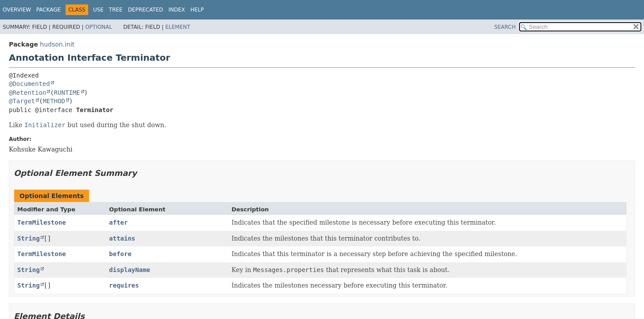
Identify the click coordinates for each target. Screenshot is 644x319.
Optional (99, 27)
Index (177, 10)
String (29, 238)
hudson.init (57, 44)
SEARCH (505, 27)
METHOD (54, 101)
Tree (116, 10)
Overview (17, 10)
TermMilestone (42, 222)
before (120, 254)
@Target (22, 101)
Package (48, 10)
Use (98, 10)
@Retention (27, 93)
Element (178, 27)
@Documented (29, 84)
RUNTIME (67, 93)
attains (122, 238)
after (118, 222)
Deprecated (146, 10)
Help (197, 10)
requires (124, 285)
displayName (130, 270)
